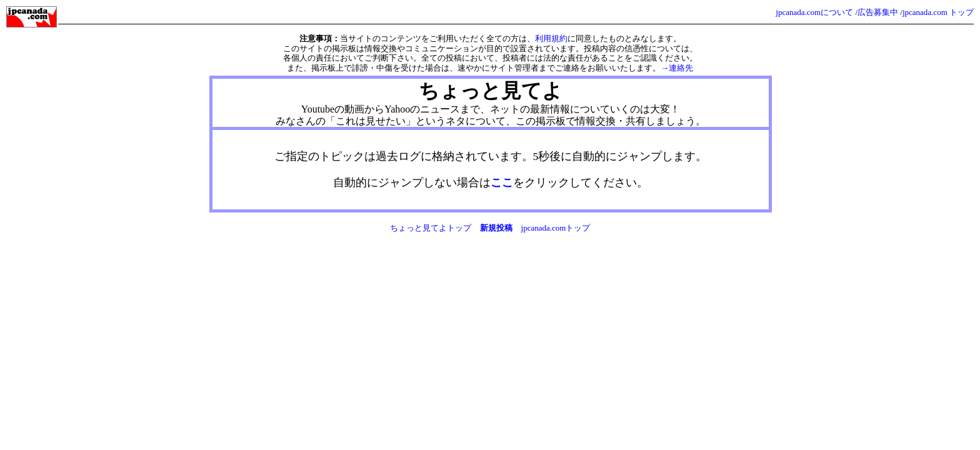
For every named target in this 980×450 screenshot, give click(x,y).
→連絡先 (677, 68)
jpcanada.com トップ (938, 12)
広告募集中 (878, 12)
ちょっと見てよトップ (431, 228)
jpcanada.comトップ (556, 228)
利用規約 (551, 38)
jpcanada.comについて (814, 12)
